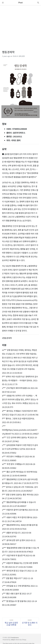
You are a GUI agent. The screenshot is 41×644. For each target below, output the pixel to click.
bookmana (15, 637)
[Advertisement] (20, 26)
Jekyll (13, 640)
